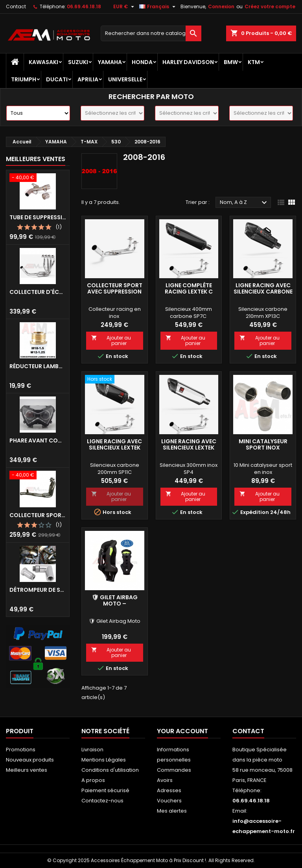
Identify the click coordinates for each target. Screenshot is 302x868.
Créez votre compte (270, 6)
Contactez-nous (102, 801)
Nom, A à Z (244, 203)
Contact (16, 6)
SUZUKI (78, 62)
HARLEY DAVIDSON (188, 62)
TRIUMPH (24, 79)
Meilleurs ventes (27, 770)
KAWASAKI (43, 62)
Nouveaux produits (30, 760)
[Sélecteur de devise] (125, 7)
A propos (93, 780)
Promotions (21, 750)
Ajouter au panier (111, 340)
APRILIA (88, 79)
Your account (182, 731)
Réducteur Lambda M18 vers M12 (38, 366)
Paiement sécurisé (105, 790)
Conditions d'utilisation (110, 770)
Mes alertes (172, 811)
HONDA (142, 62)
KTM (254, 62)
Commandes (174, 770)
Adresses (169, 790)
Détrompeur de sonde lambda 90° (38, 590)
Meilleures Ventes (36, 159)
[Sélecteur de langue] (158, 7)
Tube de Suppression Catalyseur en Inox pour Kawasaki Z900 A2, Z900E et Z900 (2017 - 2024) (38, 217)
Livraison (92, 750)
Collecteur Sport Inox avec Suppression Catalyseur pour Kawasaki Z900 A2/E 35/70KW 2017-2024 (38, 515)
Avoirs (165, 780)
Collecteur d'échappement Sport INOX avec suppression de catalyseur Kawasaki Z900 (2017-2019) (38, 292)
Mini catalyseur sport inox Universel (263, 448)
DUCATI (57, 79)
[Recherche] (151, 33)
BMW (231, 62)
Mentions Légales (104, 760)
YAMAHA (110, 62)
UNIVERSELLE (125, 79)
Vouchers (169, 801)
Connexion (221, 6)
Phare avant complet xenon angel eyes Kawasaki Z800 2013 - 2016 (38, 440)
